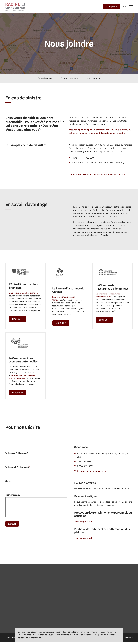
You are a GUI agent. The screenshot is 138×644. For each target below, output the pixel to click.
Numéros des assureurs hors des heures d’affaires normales (97, 180)
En (124, 7)
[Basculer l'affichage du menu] (131, 7)
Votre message (13, 501)
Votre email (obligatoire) (18, 473)
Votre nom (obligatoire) (17, 459)
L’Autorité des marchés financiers (24, 295)
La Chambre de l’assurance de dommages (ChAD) (109, 297)
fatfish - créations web (123, 640)
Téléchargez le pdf (83, 527)
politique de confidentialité (29, 638)
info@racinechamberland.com (91, 477)
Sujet (8, 487)
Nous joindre (112, 7)
